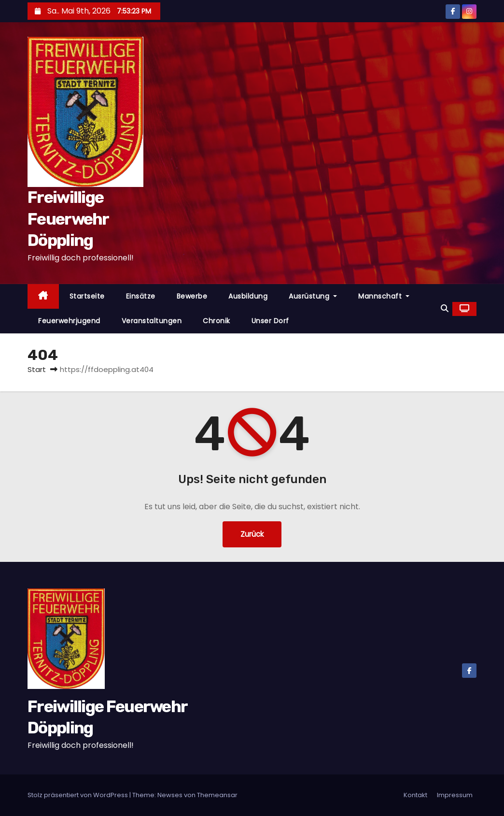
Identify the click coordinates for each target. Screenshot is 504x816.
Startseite (87, 296)
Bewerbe (192, 296)
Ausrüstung (313, 296)
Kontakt (415, 795)
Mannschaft (384, 296)
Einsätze (141, 296)
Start (37, 369)
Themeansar (217, 795)
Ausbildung (248, 296)
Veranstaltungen (152, 321)
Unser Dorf (270, 321)
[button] (445, 308)
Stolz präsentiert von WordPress (78, 795)
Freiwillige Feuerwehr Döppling (68, 219)
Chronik (217, 321)
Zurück (252, 534)
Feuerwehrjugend (69, 321)
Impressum (455, 795)
